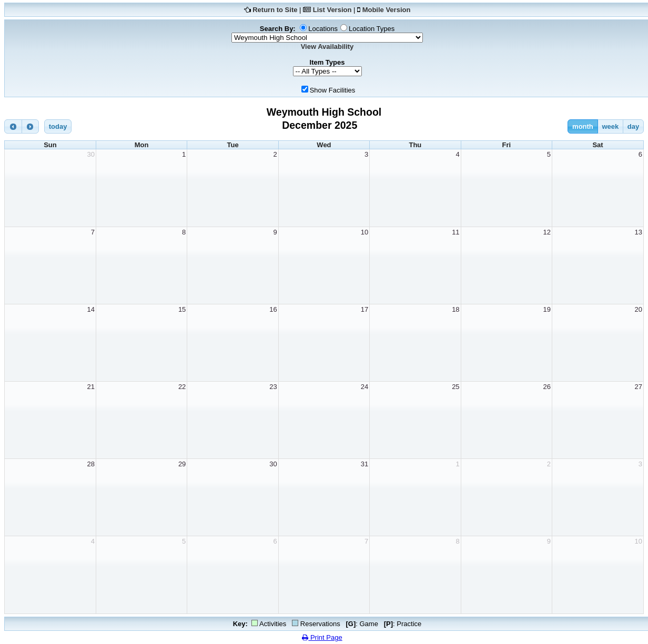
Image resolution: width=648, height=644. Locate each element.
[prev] (13, 126)
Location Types (372, 29)
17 (364, 309)
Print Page (322, 637)
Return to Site (275, 10)
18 (455, 309)
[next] (31, 126)
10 (364, 232)
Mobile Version (387, 10)
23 (273, 387)
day (633, 126)
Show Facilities (333, 90)
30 (90, 154)
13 (639, 232)
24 (364, 387)
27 (639, 387)
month (583, 126)
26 (547, 387)
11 (455, 232)
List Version (332, 10)
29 (182, 464)
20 (639, 309)
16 (273, 309)
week (610, 126)
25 (455, 387)
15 (182, 309)
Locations (323, 29)
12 (547, 232)
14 (90, 309)
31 (364, 464)
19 (547, 309)
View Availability (327, 47)
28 (90, 464)
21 (90, 387)
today (58, 126)
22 (182, 387)
